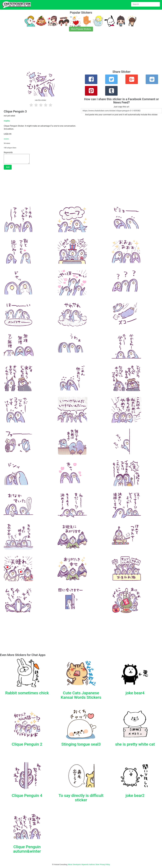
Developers (77, 865)
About (70, 865)
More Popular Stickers (81, 29)
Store (97, 865)
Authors (92, 865)
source (6, 139)
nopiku (7, 121)
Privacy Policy (105, 865)
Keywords (85, 865)
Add (8, 167)
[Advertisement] (76, 52)
